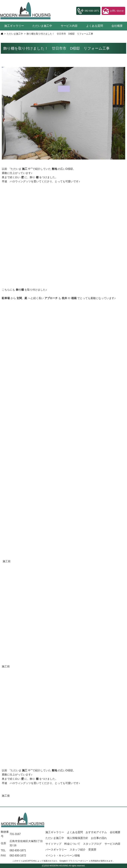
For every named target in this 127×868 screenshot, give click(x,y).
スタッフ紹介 (78, 850)
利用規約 (95, 861)
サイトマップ (53, 844)
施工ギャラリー (14, 26)
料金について (72, 844)
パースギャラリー (56, 850)
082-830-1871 (18, 850)
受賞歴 (92, 850)
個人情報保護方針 (78, 838)
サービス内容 (69, 26)
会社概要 (117, 26)
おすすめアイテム (96, 832)
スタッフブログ (92, 844)
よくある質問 (95, 26)
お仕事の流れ (99, 838)
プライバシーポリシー (78, 861)
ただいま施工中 (42, 26)
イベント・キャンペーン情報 (63, 856)
